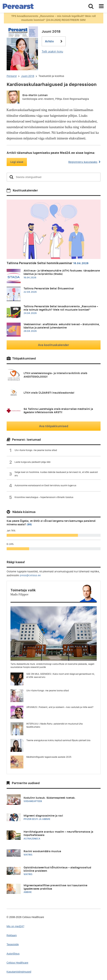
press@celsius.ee (30, 575)
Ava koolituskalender (53, 345)
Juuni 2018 (28, 76)
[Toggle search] (91, 6)
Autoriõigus (13, 954)
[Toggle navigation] (101, 6)
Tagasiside (13, 944)
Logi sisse (17, 162)
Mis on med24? (15, 926)
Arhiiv (54, 41)
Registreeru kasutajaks (84, 162)
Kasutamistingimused (19, 972)
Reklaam (12, 935)
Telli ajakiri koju (52, 51)
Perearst (12, 76)
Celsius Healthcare (17, 963)
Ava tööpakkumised (54, 426)
